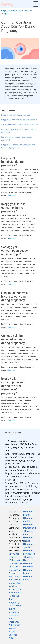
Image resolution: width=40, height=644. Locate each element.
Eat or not (28, 11)
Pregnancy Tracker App (11, 11)
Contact (14, 557)
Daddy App (14, 554)
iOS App (14, 567)
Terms (12, 573)
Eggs (6, 14)
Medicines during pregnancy (14, 619)
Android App (15, 570)
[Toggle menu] (36, 4)
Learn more (11, 195)
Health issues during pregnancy (15, 609)
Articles (12, 632)
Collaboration (16, 560)
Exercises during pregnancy (14, 599)
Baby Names (16, 563)
